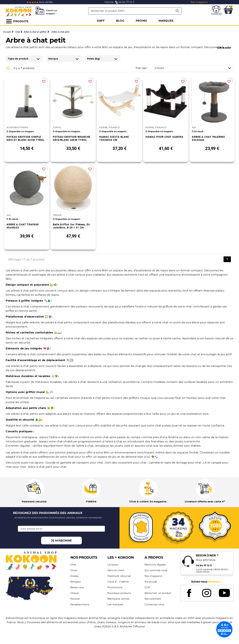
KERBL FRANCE (110, 127)
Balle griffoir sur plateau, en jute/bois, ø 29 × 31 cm (71, 226)
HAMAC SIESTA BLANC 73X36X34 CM (114, 138)
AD (194, 127)
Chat (73, 565)
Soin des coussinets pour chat (126, 463)
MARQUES (166, 21)
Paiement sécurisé (119, 576)
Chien (74, 570)
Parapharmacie (80, 604)
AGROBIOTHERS (17, 127)
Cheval (75, 593)
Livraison (113, 565)
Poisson (75, 599)
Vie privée (151, 582)
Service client (116, 570)
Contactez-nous (154, 604)
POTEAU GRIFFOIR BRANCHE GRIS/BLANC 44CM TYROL (72, 138)
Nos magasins (153, 576)
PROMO (142, 21)
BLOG (120, 21)
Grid (8, 68)
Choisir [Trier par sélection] (194, 68)
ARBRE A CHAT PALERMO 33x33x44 (208, 138)
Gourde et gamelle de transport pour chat (75, 463)
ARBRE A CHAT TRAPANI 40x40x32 (23, 226)
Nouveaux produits (119, 593)
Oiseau (75, 576)
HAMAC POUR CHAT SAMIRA (164, 137)
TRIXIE (57, 215)
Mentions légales (155, 565)
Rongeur (76, 582)
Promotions (115, 587)
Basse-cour (77, 587)
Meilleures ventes (118, 599)
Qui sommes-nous (156, 570)
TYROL (57, 127)
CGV (147, 587)
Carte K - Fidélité (118, 582)
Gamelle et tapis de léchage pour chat (175, 463)
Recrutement (153, 599)
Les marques (115, 604)
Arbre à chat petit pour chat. (48, 467)
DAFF (101, 21)
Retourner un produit (158, 593)
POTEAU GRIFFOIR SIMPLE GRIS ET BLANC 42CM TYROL (25, 138)
